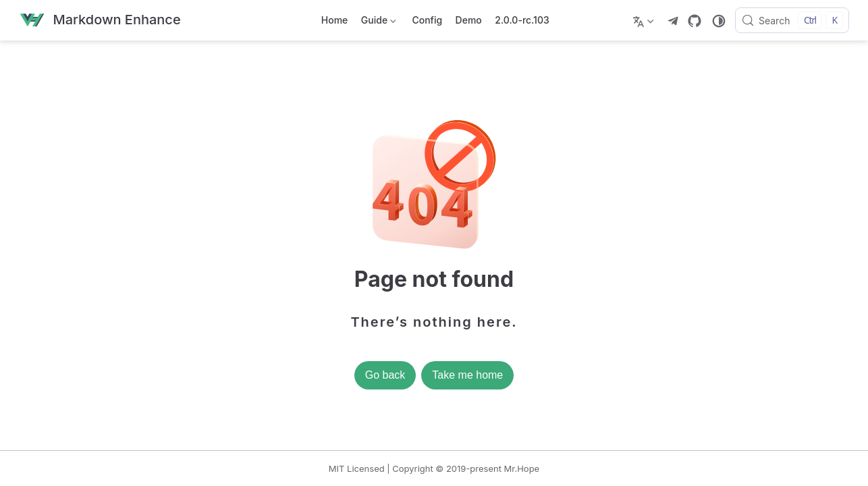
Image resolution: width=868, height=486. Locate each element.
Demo (469, 20)
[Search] (792, 20)
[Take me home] (100, 21)
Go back (385, 375)
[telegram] (673, 21)
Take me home (467, 375)
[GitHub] (695, 21)
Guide (377, 23)
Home (335, 20)
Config (427, 20)
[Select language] (645, 20)
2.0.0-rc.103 (522, 20)
